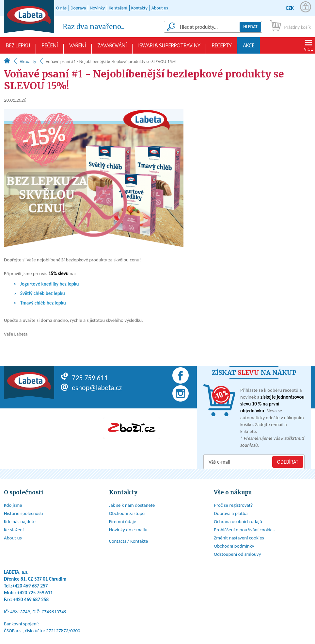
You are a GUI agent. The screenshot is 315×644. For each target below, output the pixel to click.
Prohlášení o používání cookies (244, 530)
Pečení (50, 48)
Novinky (97, 8)
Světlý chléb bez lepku (43, 293)
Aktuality (28, 62)
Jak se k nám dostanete (132, 505)
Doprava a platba (231, 513)
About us (160, 8)
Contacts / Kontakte (129, 541)
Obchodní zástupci (127, 513)
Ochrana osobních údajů (238, 521)
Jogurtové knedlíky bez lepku (50, 284)
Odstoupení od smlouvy (237, 554)
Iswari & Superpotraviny (169, 48)
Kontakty (139, 8)
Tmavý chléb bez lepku (43, 303)
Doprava (78, 8)
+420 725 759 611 (35, 593)
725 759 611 (84, 378)
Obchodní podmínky (234, 546)
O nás (61, 8)
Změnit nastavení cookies (239, 538)
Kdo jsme (13, 505)
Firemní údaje (123, 521)
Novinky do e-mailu (128, 530)
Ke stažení (118, 8)
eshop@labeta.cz (91, 388)
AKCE (249, 48)
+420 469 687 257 (30, 586)
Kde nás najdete (20, 521)
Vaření (78, 48)
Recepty (221, 48)
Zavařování (112, 48)
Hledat (250, 27)
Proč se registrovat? (233, 505)
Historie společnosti (24, 513)
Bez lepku (18, 48)
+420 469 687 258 (31, 600)
